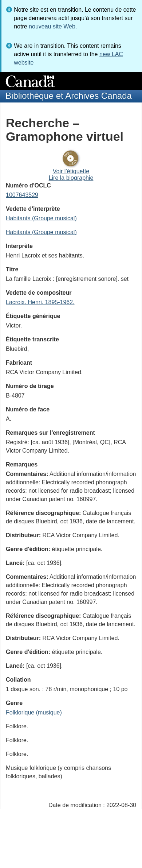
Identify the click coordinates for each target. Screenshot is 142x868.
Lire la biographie (71, 178)
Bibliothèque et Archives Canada (69, 96)
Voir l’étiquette (71, 171)
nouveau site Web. (53, 26)
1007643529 (22, 195)
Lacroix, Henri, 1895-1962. (40, 302)
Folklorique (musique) (34, 712)
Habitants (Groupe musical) (41, 218)
